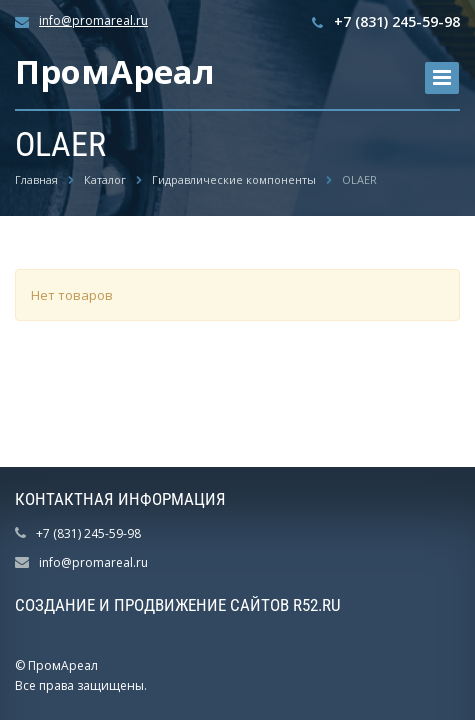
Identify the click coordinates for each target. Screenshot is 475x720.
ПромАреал (115, 71)
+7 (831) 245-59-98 (397, 21)
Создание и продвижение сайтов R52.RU (178, 605)
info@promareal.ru (93, 20)
